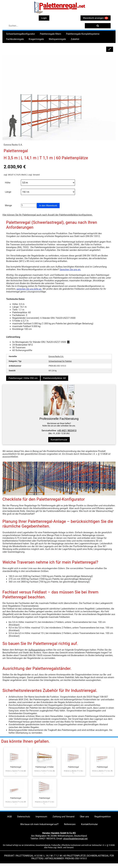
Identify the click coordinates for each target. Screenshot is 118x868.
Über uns (84, 817)
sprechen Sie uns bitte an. (29, 289)
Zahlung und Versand (64, 817)
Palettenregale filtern (51, 34)
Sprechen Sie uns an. (70, 269)
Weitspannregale (57, 39)
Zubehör (75, 39)
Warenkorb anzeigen (96, 18)
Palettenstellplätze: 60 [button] (54, 378)
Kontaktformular (59, 440)
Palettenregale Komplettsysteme (83, 34)
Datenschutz (24, 817)
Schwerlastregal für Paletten (60, 361)
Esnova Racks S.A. (56, 356)
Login (44, 18)
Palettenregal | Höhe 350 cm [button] (23, 378)
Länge (8, 192)
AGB (9, 817)
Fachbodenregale (15, 39)
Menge (8, 205)
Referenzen (70, 824)
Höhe (8, 183)
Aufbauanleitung (37, 650)
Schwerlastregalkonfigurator (21, 34)
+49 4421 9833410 (67, 431)
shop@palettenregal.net (75, 839)
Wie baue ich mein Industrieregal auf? (39, 824)
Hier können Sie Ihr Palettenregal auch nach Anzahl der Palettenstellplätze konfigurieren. (48, 215)
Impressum (41, 817)
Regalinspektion (103, 817)
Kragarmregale (36, 39)
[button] (110, 49)
